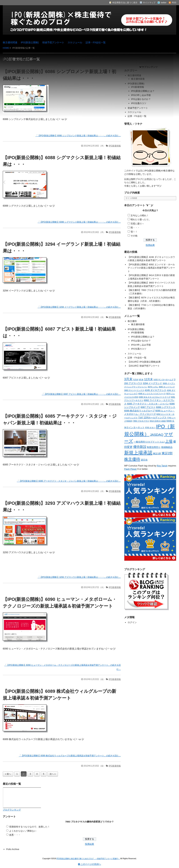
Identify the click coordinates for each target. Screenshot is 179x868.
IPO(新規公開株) (30, 42)
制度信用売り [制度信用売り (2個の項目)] (154, 447)
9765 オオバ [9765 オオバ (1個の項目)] (150, 428)
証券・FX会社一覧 (96, 42)
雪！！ (134, 232)
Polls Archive (13, 849)
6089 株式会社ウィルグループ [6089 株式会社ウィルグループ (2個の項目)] (139, 411)
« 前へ (8, 774)
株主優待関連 (10, 42)
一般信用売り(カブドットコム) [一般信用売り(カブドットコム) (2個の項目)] (149, 442)
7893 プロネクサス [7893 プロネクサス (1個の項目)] (141, 421)
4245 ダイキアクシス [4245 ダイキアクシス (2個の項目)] (155, 390)
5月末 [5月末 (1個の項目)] (136, 380)
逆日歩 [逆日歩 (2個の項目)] (144, 460)
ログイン (132, 622)
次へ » (53, 774)
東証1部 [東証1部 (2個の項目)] (157, 454)
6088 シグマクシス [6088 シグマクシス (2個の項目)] (166, 407)
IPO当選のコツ (139, 103)
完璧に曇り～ (137, 224)
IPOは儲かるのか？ (141, 99)
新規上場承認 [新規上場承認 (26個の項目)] (138, 453)
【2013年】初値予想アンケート (144, 366)
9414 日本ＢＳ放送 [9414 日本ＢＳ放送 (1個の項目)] (158, 421)
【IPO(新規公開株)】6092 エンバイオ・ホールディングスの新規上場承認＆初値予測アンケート (151, 268)
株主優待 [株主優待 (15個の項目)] (132, 459)
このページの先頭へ (89, 864)
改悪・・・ (15, 835)
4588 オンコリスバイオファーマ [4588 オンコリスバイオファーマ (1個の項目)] (152, 394)
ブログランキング (12, 810)
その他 (134, 236)
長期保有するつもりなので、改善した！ (29, 827)
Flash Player (130, 469)
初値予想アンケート (53, 42)
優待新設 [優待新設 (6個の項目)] (140, 447)
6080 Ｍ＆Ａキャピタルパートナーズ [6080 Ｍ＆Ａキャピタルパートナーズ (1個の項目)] (155, 397)
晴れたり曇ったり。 (141, 219)
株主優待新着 (138, 79)
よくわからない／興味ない (23, 831)
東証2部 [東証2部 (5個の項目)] (167, 453)
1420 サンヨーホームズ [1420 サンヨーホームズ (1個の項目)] (163, 380)
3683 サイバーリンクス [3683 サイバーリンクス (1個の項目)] (134, 390)
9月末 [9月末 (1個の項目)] (141, 380)
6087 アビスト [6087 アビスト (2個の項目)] (148, 407)
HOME (6, 48)
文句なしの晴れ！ (140, 215)
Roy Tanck (162, 466)
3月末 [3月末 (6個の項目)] (128, 379)
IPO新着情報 (115, 146)
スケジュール (75, 42)
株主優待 (132, 321)
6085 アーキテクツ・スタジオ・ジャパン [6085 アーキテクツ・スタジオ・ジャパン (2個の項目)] (148, 404)
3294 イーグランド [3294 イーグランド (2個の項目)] (152, 383)
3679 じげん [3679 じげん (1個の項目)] (153, 387)
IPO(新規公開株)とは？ (143, 91)
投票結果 (150, 245)
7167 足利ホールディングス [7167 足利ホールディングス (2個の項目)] (152, 418)
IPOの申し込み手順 (141, 95)
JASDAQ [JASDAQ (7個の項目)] (157, 435)
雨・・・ (135, 228)
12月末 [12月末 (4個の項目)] (148, 379)
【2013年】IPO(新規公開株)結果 (144, 362)
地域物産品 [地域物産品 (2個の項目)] (167, 447)
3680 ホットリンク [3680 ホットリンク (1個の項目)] (167, 387)
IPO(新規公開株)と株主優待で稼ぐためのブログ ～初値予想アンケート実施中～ (88, 859)
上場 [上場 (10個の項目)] (169, 441)
